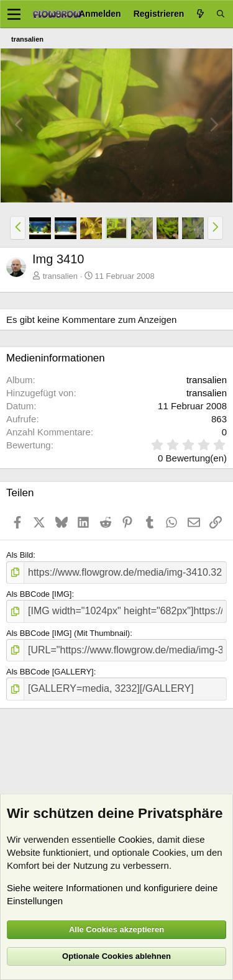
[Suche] (221, 14)
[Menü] (14, 14)
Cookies (135, 839)
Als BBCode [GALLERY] (50, 672)
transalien (60, 276)
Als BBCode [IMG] (39, 594)
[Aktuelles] (200, 14)
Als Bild (20, 555)
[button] (18, 228)
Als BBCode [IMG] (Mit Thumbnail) (68, 633)
